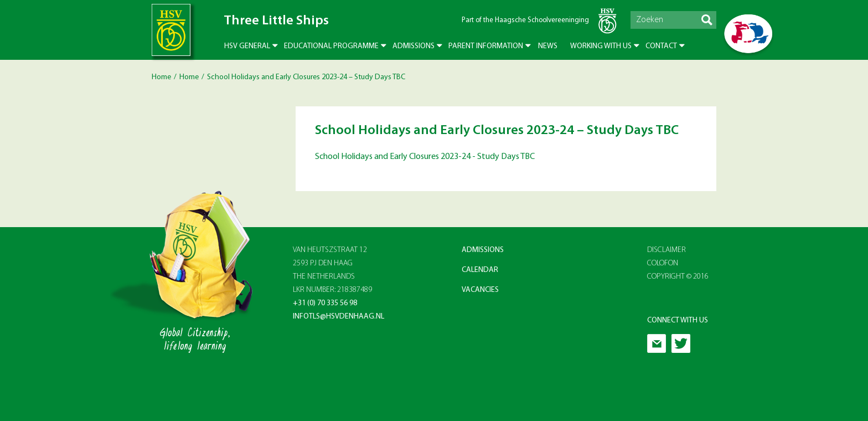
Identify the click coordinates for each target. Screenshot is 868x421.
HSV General (247, 46)
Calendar (480, 270)
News (548, 46)
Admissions (414, 46)
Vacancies (480, 290)
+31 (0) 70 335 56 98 (325, 303)
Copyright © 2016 (678, 277)
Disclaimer (666, 250)
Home (161, 77)
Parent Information (486, 46)
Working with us (601, 46)
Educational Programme (331, 46)
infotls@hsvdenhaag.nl (339, 317)
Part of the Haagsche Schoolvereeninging (525, 20)
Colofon (663, 263)
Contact (661, 46)
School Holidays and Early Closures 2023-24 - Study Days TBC (425, 157)
